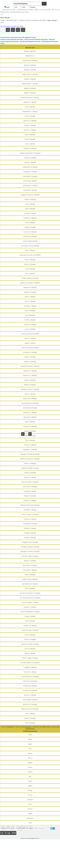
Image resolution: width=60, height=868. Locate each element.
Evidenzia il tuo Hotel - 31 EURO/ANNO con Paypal (18, 10)
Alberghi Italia (5, 12)
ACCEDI (3, 826)
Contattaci (20, 830)
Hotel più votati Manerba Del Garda (12, 39)
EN (53, 10)
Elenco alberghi (5, 18)
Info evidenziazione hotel (24, 826)
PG (30, 434)
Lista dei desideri (46, 10)
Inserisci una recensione (8, 830)
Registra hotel (11, 826)
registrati (28, 727)
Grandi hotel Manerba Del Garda (30, 41)
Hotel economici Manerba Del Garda (36, 39)
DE (56, 10)
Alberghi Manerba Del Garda (20, 12)
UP (23, 434)
